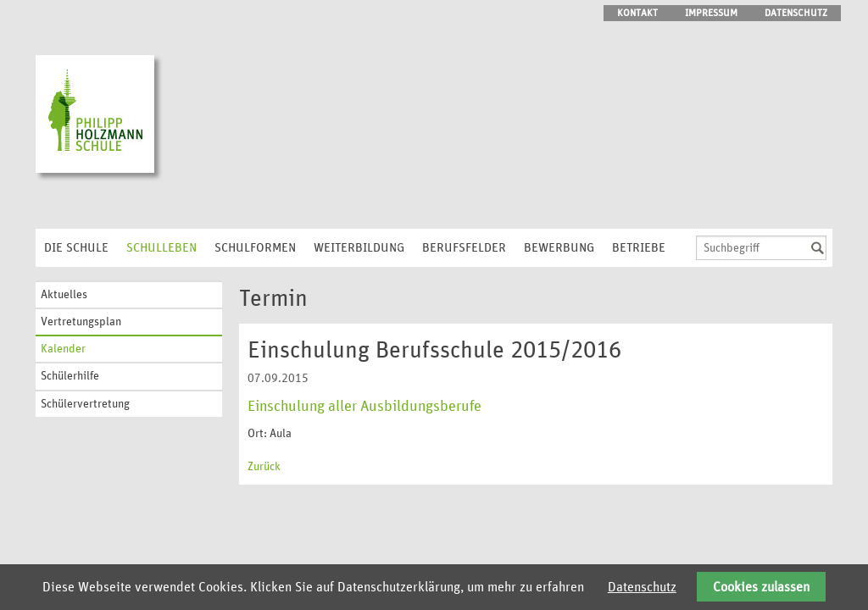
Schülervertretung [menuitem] (85, 404)
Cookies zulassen (761, 587)
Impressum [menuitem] (711, 13)
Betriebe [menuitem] (639, 248)
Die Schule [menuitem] (76, 248)
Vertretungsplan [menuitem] (81, 322)
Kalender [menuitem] (63, 349)
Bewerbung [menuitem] (559, 248)
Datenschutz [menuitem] (796, 13)
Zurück (264, 467)
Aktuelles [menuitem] (64, 295)
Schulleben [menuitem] (161, 248)
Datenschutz (642, 587)
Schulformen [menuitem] (255, 248)
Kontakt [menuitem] (637, 13)
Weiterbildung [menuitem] (359, 248)
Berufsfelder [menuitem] (464, 248)
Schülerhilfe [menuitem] (70, 376)
